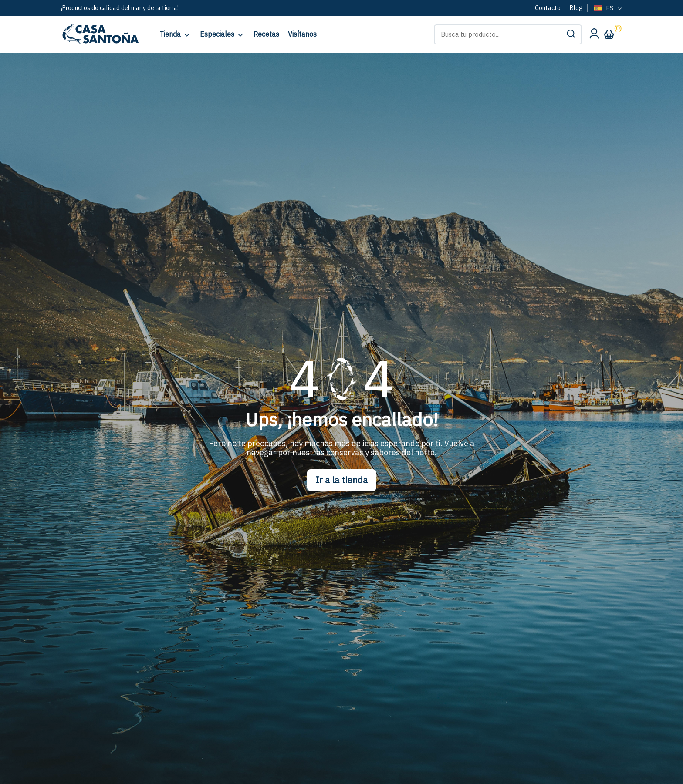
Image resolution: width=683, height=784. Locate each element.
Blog (576, 8)
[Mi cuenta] (594, 36)
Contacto (548, 8)
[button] (571, 34)
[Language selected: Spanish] (607, 9)
